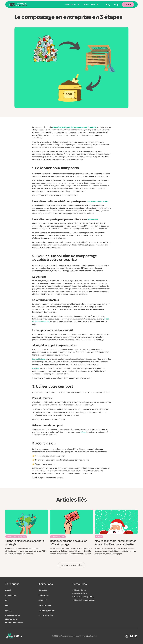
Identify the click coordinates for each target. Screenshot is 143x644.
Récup (83, 432)
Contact (8, 611)
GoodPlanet (93, 220)
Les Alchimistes (39, 359)
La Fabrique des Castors (98, 201)
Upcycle (36, 368)
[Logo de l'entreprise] (14, 636)
